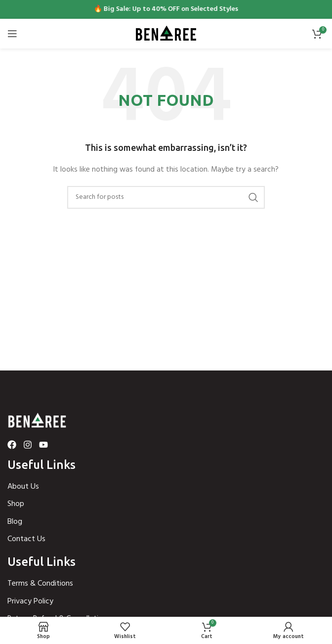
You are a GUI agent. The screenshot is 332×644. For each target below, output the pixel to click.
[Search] (166, 197)
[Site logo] (166, 34)
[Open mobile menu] (12, 34)
